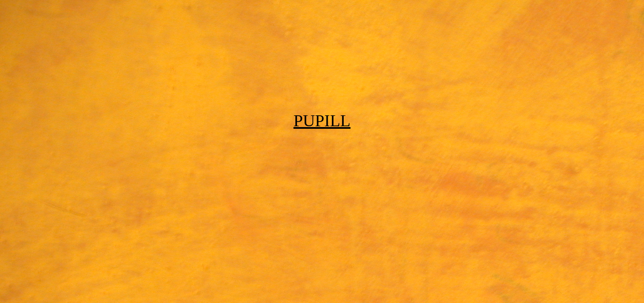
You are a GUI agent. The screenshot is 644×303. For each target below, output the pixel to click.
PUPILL (322, 121)
